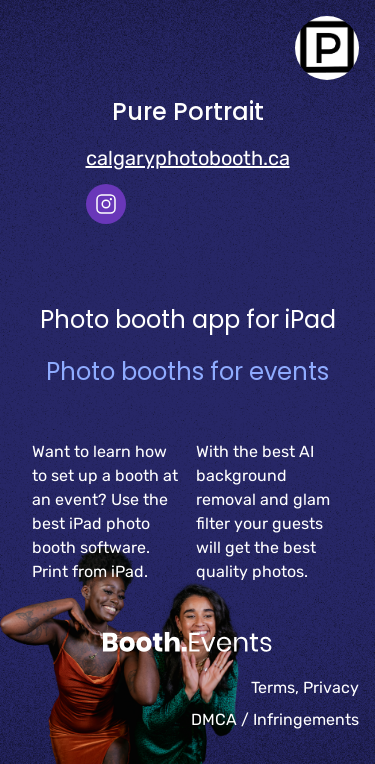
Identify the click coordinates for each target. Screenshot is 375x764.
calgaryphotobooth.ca (188, 158)
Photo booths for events (187, 371)
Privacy (331, 687)
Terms (273, 687)
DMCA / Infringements (275, 719)
